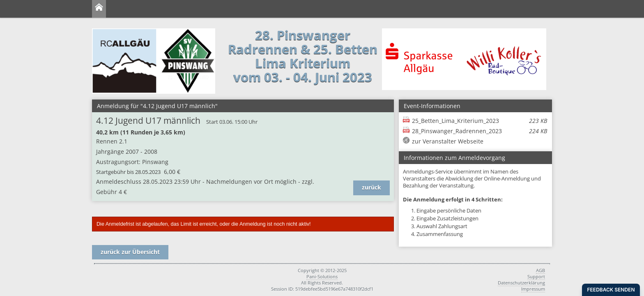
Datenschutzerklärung (521, 283)
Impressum (533, 289)
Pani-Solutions (322, 276)
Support (536, 276)
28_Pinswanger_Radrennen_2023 (480, 131)
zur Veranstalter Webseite (448, 141)
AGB (540, 270)
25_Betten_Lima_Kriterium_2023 (480, 121)
